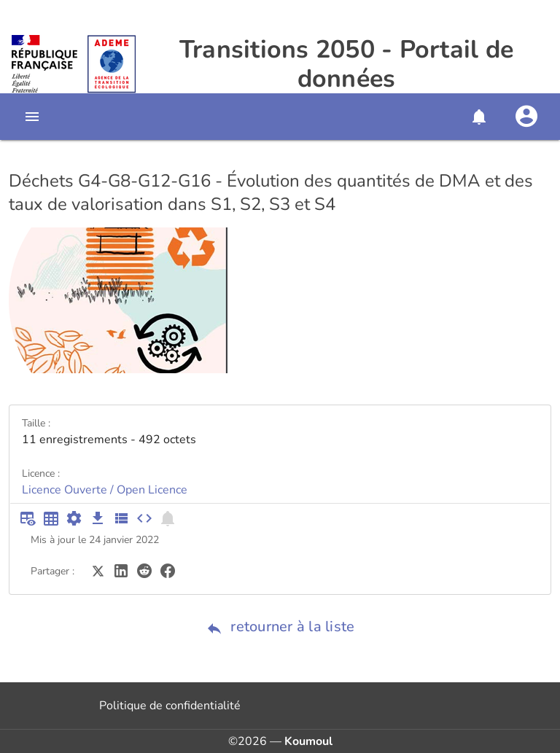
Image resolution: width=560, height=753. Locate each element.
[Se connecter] (526, 117)
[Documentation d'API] (74, 518)
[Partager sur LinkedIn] (121, 570)
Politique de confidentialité (170, 706)
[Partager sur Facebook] (168, 570)
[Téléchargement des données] (98, 518)
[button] (478, 117)
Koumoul (308, 741)
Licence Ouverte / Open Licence (105, 490)
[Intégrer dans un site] (144, 518)
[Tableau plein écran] (51, 518)
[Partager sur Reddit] (144, 570)
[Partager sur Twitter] (98, 570)
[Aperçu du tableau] (28, 518)
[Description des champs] (121, 518)
